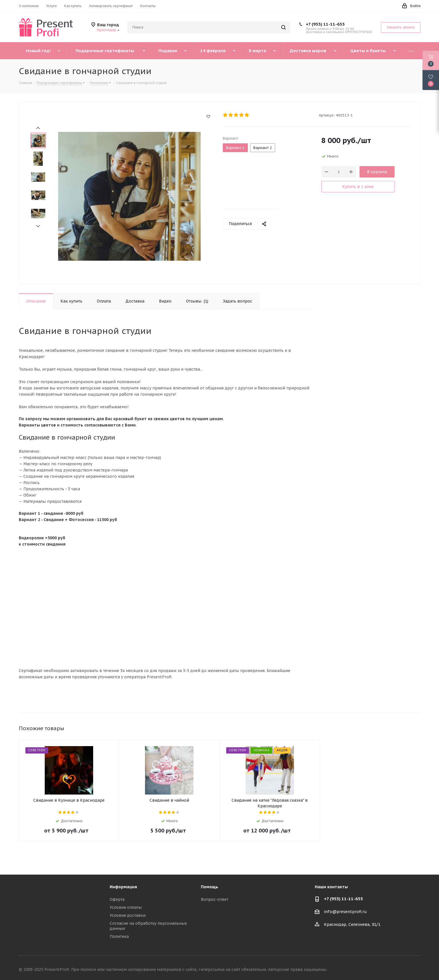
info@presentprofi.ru (345, 912)
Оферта (117, 899)
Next (38, 226)
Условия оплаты (126, 907)
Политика (119, 936)
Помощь (210, 887)
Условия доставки (128, 915)
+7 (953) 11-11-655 (325, 24)
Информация (123, 887)
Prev (38, 128)
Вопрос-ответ (215, 899)
